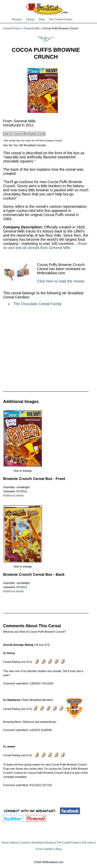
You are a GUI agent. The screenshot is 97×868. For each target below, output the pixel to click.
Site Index (88, 843)
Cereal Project (12, 28)
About (14, 843)
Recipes (17, 19)
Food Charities (45, 849)
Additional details (14, 495)
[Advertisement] (46, 348)
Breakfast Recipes (43, 843)
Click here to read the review (61, 281)
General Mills (32, 28)
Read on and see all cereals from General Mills (45, 246)
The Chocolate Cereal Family (37, 304)
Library (30, 19)
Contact (25, 843)
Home (5, 843)
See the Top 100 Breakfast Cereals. (25, 145)
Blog (42, 19)
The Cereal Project (60, 19)
